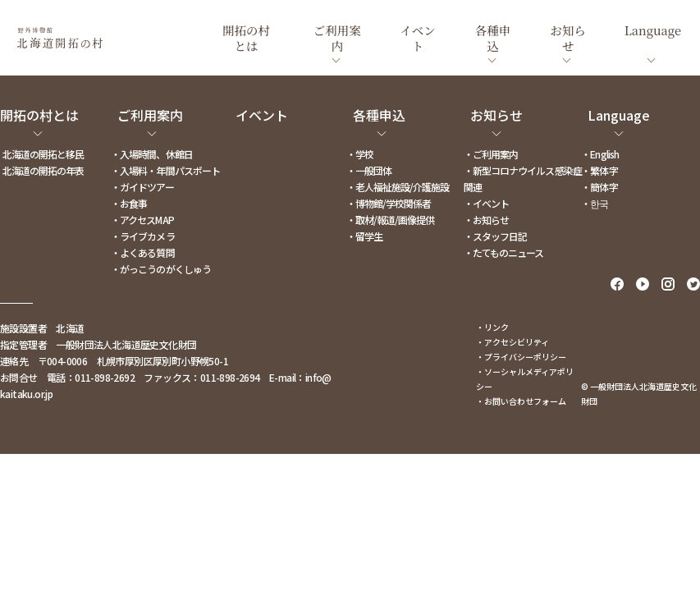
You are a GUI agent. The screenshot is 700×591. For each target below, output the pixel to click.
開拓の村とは (39, 115)
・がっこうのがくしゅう (160, 269)
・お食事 (129, 203)
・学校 (360, 154)
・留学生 (364, 236)
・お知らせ (486, 220)
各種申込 (379, 115)
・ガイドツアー (142, 187)
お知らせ (496, 115)
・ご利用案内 (491, 154)
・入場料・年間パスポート (165, 170)
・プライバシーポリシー (521, 357)
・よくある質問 (142, 252)
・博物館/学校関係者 (389, 203)
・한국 (595, 203)
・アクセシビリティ (512, 342)
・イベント (486, 203)
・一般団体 (369, 170)
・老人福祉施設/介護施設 (398, 187)
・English (599, 154)
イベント (262, 115)
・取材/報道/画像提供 (390, 220)
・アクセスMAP (142, 220)
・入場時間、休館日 (151, 154)
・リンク (492, 327)
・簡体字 (599, 187)
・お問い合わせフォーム (521, 401)
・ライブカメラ (142, 236)
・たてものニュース (503, 252)
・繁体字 (599, 170)
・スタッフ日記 (495, 236)
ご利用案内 (150, 115)
